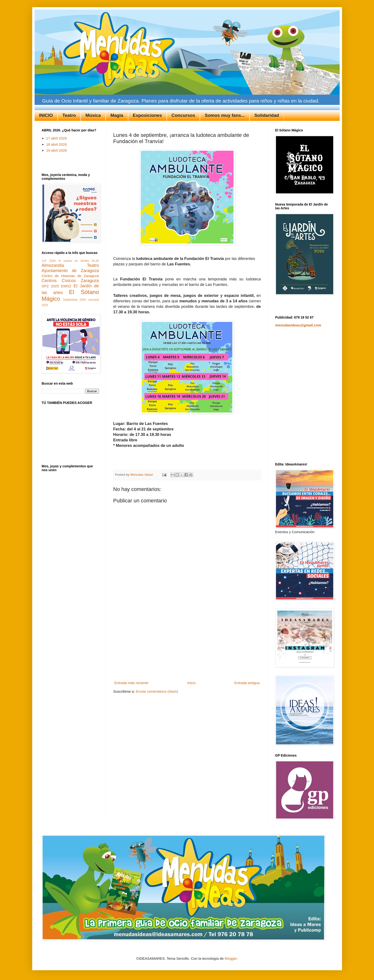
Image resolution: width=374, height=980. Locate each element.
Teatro (69, 115)
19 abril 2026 (56, 150)
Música (93, 115)
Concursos (183, 115)
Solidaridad (267, 115)
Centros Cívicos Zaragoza (70, 281)
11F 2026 (49, 261)
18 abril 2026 (56, 144)
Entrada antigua (247, 683)
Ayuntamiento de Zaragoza (70, 271)
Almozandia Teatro (70, 265)
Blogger (231, 958)
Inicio (191, 683)
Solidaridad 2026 (74, 300)
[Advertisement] (187, 643)
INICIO (46, 115)
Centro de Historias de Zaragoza (70, 276)
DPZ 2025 (50, 286)
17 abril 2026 (56, 138)
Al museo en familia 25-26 (78, 261)
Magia (117, 115)
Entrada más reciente (132, 683)
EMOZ (66, 286)
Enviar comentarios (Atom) (157, 691)
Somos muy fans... (225, 115)
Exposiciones (148, 115)
